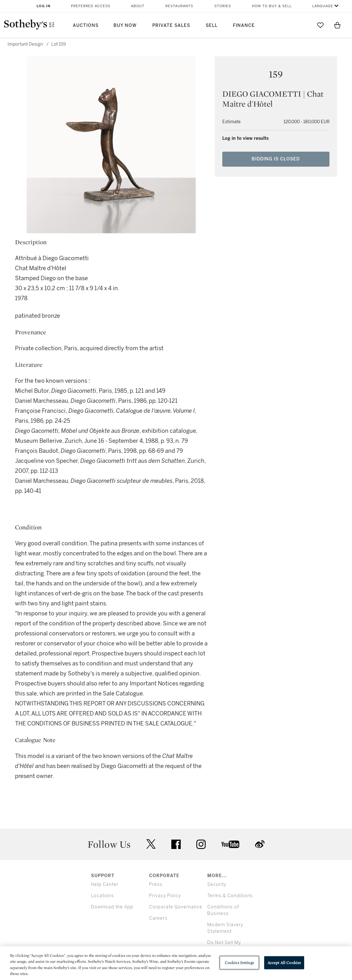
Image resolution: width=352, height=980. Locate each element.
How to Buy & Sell (272, 6)
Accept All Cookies (284, 963)
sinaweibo (260, 844)
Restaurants (179, 6)
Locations (103, 896)
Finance (244, 25)
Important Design (25, 44)
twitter (151, 844)
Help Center (105, 884)
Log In (44, 6)
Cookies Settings (239, 963)
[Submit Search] (304, 25)
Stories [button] (223, 6)
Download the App (112, 907)
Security (217, 884)
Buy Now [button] (125, 25)
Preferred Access (91, 6)
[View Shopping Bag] (337, 25)
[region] (176, 963)
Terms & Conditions (230, 896)
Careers (158, 918)
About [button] (138, 6)
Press (156, 884)
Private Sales (171, 25)
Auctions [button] (86, 25)
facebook (176, 844)
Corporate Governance (176, 907)
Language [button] (323, 6)
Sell (212, 25)
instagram (201, 844)
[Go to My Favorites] (320, 25)
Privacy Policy (165, 896)
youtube (230, 844)
